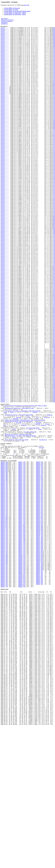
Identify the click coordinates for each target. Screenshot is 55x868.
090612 (38, 682)
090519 (38, 602)
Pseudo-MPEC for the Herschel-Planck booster (17, 11)
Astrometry (5, 19)
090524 (38, 658)
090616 (38, 693)
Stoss (5, 491)
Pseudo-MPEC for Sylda (11, 10)
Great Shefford (10, 524)
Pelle (40, 512)
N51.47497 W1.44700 (22, 524)
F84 (6, 617)
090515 (3, 551)
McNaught (16, 499)
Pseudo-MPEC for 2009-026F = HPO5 (15, 14)
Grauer (29, 498)
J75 (24, 551)
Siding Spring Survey (12, 502)
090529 (38, 663)
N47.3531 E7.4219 (41, 483)
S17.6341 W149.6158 (33, 510)
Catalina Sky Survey (11, 494)
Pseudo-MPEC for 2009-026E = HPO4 (15, 13)
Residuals (4, 24)
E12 (6, 622)
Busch (12, 491)
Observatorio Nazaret (12, 518)
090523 (38, 652)
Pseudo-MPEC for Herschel (12, 8)
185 (42, 646)
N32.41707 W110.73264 (26, 494)
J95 (6, 562)
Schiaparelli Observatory (13, 487)
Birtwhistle (43, 524)
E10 (6, 551)
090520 (38, 628)
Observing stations (7, 21)
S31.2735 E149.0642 (26, 502)
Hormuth (35, 491)
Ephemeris (4, 25)
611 (42, 551)
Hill (37, 498)
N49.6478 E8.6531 (35, 490)
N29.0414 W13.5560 (25, 518)
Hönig (14, 512)
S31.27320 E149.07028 (38, 501)
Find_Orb (26, 5)
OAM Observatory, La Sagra (13, 520)
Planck (5, 30)
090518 (38, 551)
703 (42, 672)
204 (42, 628)
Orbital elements (7, 22)
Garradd (19, 498)
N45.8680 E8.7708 (28, 487)
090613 (38, 688)
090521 (38, 641)
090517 (20, 551)
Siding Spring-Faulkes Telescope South (17, 501)
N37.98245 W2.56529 (29, 520)
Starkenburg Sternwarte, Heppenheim (16, 490)
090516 (3, 575)
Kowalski (50, 494)
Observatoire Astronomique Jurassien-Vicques (19, 483)
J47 (24, 573)
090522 (38, 646)
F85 (42, 677)
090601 (38, 672)
